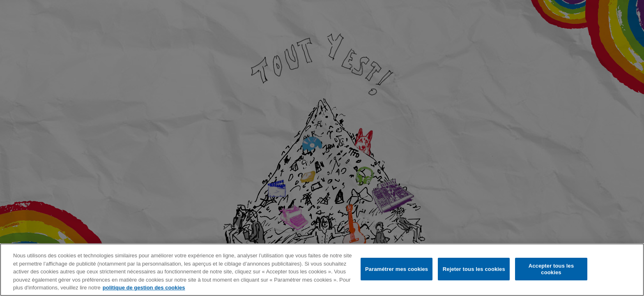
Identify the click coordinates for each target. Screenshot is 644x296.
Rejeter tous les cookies (474, 269)
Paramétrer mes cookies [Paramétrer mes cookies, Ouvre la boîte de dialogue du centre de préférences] (397, 269)
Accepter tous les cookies (551, 269)
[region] (322, 270)
